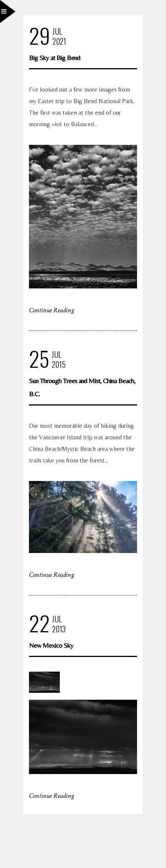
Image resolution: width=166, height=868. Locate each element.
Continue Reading (52, 310)
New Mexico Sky (51, 645)
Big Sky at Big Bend (54, 58)
